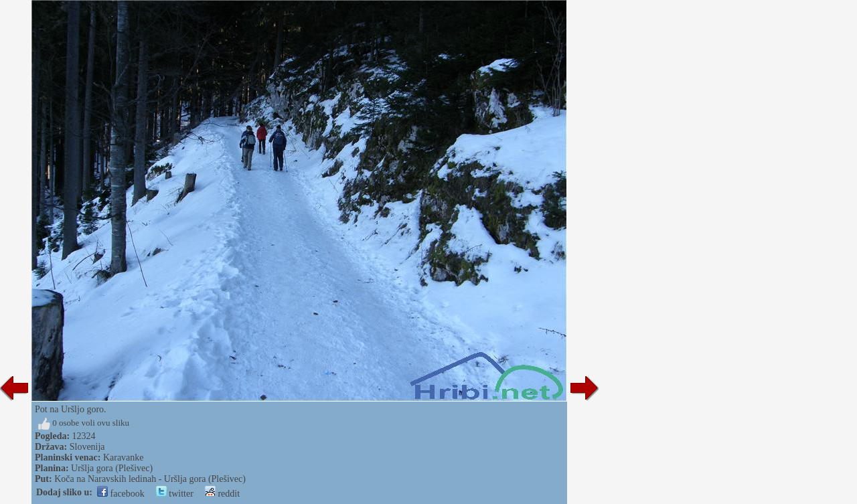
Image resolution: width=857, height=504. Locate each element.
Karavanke (124, 457)
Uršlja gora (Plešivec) (112, 468)
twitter (175, 494)
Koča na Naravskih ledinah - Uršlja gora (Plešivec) (150, 479)
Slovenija (87, 447)
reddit (222, 494)
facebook (121, 494)
